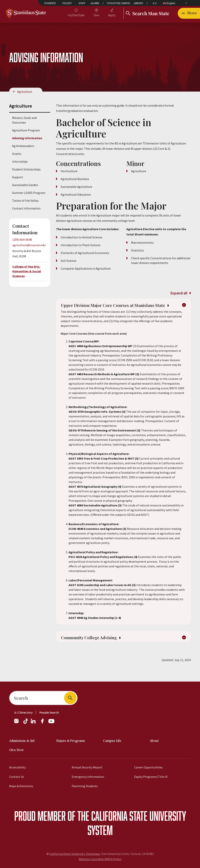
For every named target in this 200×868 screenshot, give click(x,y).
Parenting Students (85, 786)
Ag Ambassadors (23, 146)
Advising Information (27, 138)
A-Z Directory (23, 712)
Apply (112, 15)
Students (50, 3)
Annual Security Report (87, 767)
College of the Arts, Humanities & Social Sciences (27, 271)
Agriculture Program (26, 130)
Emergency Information (88, 777)
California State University (139, 816)
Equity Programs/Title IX (151, 777)
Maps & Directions (21, 786)
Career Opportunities (148, 767)
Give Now (17, 750)
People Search (49, 712)
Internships (20, 161)
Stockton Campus (119, 3)
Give (96, 15)
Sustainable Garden (25, 185)
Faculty (67, 3)
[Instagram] (18, 723)
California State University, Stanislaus (75, 854)
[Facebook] (44, 723)
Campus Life (112, 741)
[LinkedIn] (33, 723)
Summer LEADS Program (29, 193)
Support (18, 177)
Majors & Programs (71, 741)
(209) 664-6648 (22, 240)
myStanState (76, 15)
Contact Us (17, 777)
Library (138, 3)
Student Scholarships (26, 169)
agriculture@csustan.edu (29, 245)
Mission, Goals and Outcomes (24, 120)
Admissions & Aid (22, 741)
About (154, 741)
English (169, 3)
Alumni (95, 3)
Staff (82, 3)
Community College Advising (94, 647)
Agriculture (25, 92)
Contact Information (26, 208)
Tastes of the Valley (25, 201)
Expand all (180, 293)
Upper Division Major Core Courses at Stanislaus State (119, 310)
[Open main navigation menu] (189, 13)
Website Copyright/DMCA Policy (100, 859)
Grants (17, 154)
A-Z (155, 3)
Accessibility (17, 767)
